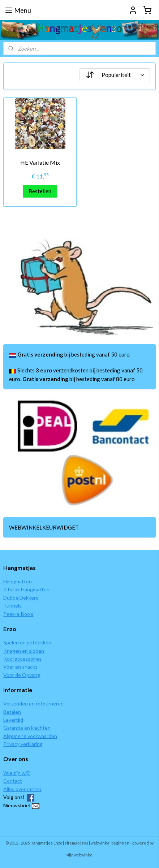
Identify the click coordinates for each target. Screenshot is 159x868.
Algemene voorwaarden (30, 736)
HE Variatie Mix (40, 162)
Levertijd (13, 720)
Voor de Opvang (22, 675)
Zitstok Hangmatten (26, 589)
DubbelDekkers (21, 598)
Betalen (12, 712)
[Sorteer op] (115, 75)
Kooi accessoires (22, 659)
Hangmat (14, 581)
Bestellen (40, 191)
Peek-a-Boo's (18, 614)
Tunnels (12, 606)
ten (28, 581)
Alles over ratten (22, 789)
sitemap (72, 843)
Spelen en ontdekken (27, 642)
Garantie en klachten (27, 728)
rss (85, 843)
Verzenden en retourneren (33, 703)
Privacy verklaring (23, 744)
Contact (13, 781)
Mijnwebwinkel (79, 855)
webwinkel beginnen (110, 843)
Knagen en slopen (24, 651)
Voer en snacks (20, 667)
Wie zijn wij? (17, 773)
